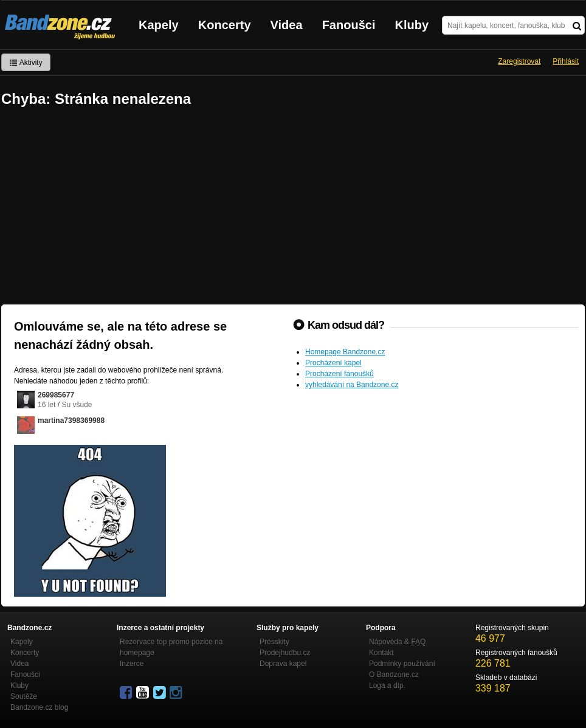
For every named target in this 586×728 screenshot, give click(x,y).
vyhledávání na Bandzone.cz (352, 385)
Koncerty (225, 25)
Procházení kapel (333, 363)
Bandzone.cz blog (39, 707)
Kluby (412, 25)
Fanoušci (349, 25)
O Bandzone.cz (394, 675)
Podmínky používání (402, 664)
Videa (287, 25)
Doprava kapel (283, 664)
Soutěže (24, 696)
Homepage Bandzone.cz (345, 352)
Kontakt (381, 653)
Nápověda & (397, 642)
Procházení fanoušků (340, 374)
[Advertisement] (293, 207)
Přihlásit (566, 61)
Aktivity (26, 63)
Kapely (159, 25)
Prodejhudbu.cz (285, 653)
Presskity (274, 642)
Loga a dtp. (387, 685)
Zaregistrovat (519, 61)
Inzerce (132, 664)
